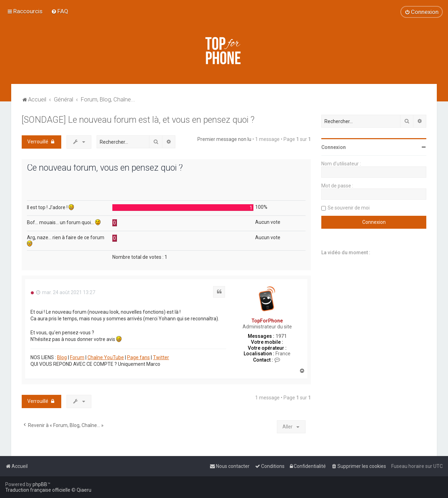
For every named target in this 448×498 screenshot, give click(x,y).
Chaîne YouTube (106, 357)
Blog (62, 357)
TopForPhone (267, 321)
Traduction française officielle (38, 490)
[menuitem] (60, 11)
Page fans (138, 357)
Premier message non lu (224, 139)
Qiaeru (84, 490)
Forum (77, 357)
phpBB (40, 484)
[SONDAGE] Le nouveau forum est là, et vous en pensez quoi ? (138, 120)
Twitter (161, 357)
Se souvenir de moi (349, 208)
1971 (281, 336)
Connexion (334, 147)
